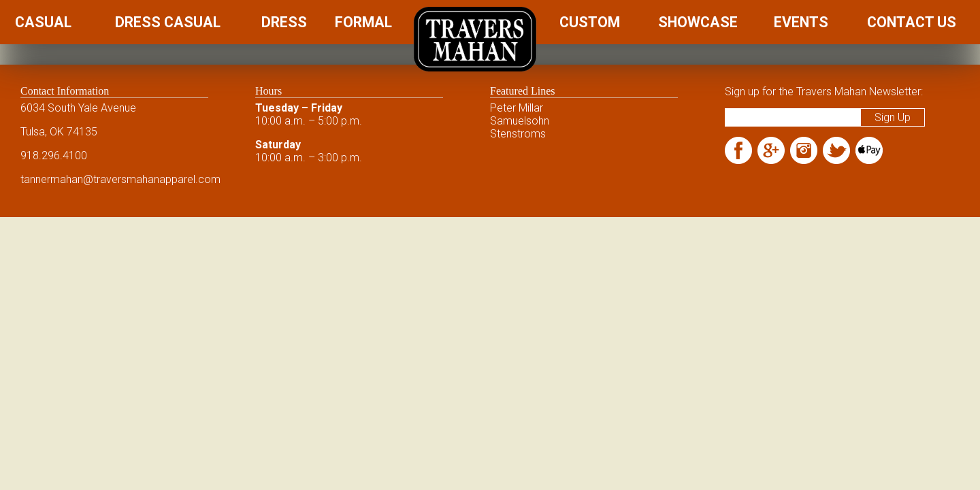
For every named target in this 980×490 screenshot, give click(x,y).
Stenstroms (518, 134)
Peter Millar (517, 108)
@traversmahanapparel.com (152, 179)
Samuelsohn (520, 121)
